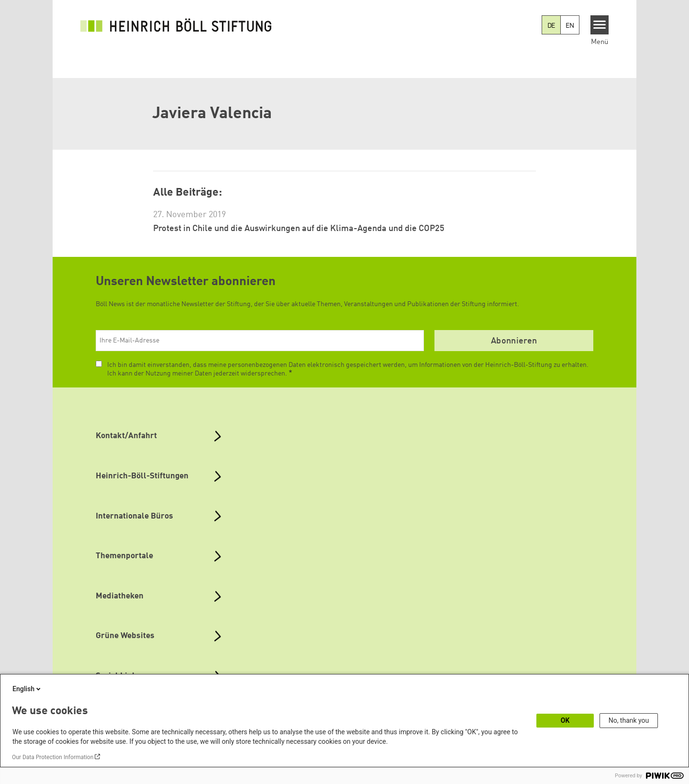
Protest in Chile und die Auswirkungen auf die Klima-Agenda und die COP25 (299, 229)
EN (570, 26)
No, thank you (629, 720)
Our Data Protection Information (53, 757)
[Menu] (600, 25)
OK (565, 720)
